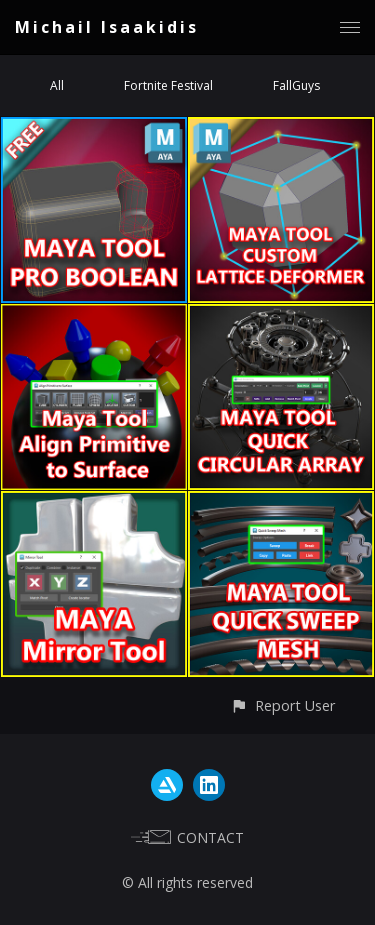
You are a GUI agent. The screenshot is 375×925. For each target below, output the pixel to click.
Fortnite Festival (168, 85)
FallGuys (296, 85)
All (57, 85)
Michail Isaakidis (107, 27)
